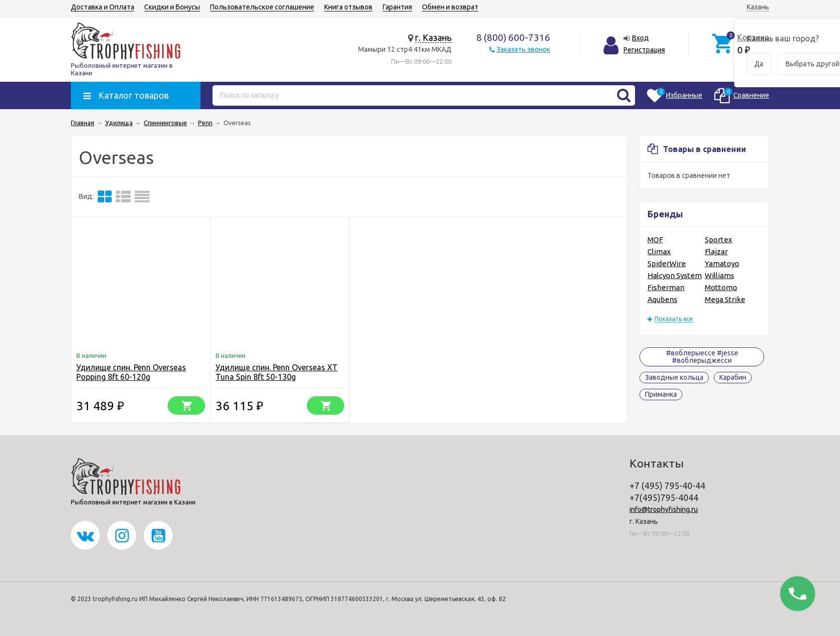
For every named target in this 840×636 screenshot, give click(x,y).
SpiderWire (667, 263)
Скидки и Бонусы (172, 7)
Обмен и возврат (450, 7)
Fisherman (666, 287)
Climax (659, 251)
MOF (655, 239)
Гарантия (397, 7)
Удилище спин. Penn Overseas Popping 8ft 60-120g (131, 372)
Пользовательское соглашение (262, 7)
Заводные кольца (674, 377)
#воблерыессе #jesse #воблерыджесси (702, 357)
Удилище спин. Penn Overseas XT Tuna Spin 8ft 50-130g (277, 372)
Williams (720, 275)
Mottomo (721, 287)
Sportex (719, 239)
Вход (640, 38)
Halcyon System (675, 275)
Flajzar (716, 251)
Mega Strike (725, 299)
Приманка (661, 394)
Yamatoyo (722, 263)
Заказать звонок (523, 49)
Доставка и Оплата (103, 7)
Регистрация (644, 50)
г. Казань (433, 37)
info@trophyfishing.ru (664, 509)
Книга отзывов (348, 7)
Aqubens (662, 299)
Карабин (733, 377)
